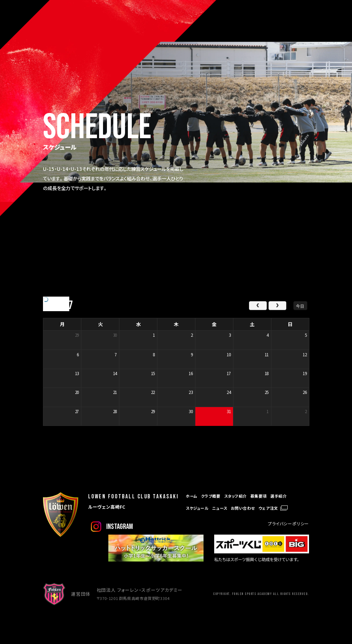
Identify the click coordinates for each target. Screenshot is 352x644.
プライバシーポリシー (288, 523)
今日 (300, 306)
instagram (120, 527)
